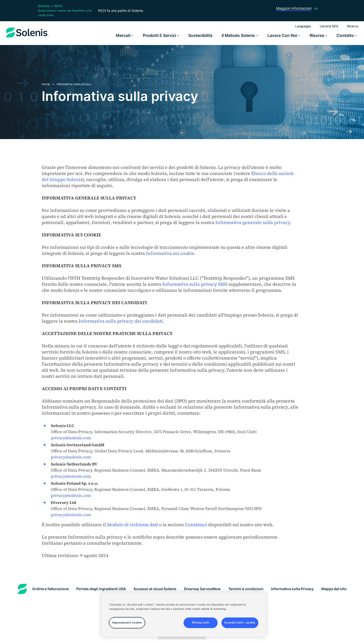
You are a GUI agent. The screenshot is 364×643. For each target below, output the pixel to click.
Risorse (318, 35)
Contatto (347, 35)
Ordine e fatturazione (50, 589)
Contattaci (196, 525)
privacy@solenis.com (71, 438)
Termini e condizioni (246, 589)
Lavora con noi (284, 35)
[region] (184, 615)
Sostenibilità (200, 35)
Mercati (125, 35)
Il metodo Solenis (240, 35)
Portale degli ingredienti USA (101, 589)
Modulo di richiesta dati (132, 525)
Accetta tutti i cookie (240, 623)
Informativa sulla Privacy (292, 589)
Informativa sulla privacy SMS (195, 284)
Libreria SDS (329, 26)
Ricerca (353, 26)
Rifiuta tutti (200, 623)
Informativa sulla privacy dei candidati (121, 321)
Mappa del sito (334, 589)
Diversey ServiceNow (202, 589)
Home (46, 84)
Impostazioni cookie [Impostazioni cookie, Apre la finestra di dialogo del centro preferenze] (127, 623)
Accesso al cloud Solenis (155, 589)
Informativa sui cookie (170, 253)
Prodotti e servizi (161, 35)
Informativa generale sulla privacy (253, 222)
